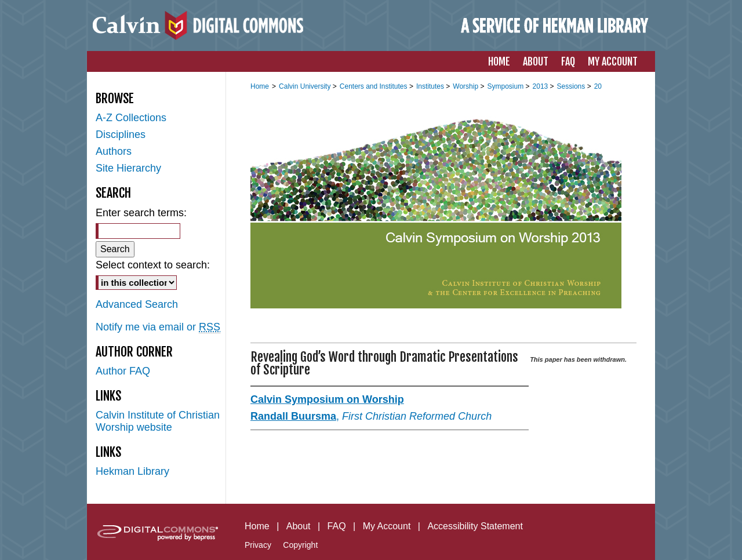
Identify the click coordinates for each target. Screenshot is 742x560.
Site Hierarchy (128, 168)
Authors (114, 151)
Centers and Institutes (374, 86)
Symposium (506, 86)
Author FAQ (123, 371)
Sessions (572, 86)
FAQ (337, 526)
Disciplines (121, 134)
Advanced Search (137, 304)
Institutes (431, 86)
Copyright (300, 545)
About (299, 526)
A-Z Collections (131, 118)
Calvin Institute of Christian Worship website (158, 421)
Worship (466, 86)
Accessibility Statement (475, 526)
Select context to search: (153, 265)
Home (260, 86)
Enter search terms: (141, 213)
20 (598, 86)
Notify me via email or (158, 327)
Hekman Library (132, 471)
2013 (541, 86)
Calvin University (306, 86)
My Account (387, 526)
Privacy (258, 545)
